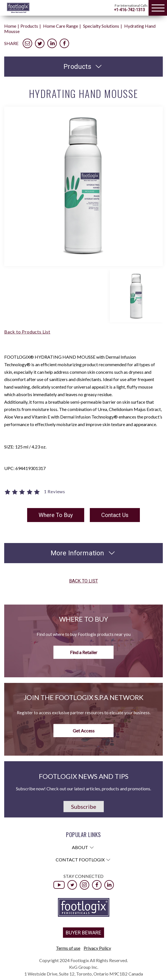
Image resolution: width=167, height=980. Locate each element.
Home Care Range (61, 26)
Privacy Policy (97, 948)
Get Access (84, 731)
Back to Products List (27, 332)
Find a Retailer (84, 652)
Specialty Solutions (101, 26)
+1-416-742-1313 (129, 10)
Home (10, 26)
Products (29, 26)
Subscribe (84, 807)
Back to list (83, 581)
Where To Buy (56, 515)
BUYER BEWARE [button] (83, 933)
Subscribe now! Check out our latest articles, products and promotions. (83, 789)
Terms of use (68, 948)
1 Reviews (55, 492)
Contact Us (115, 515)
